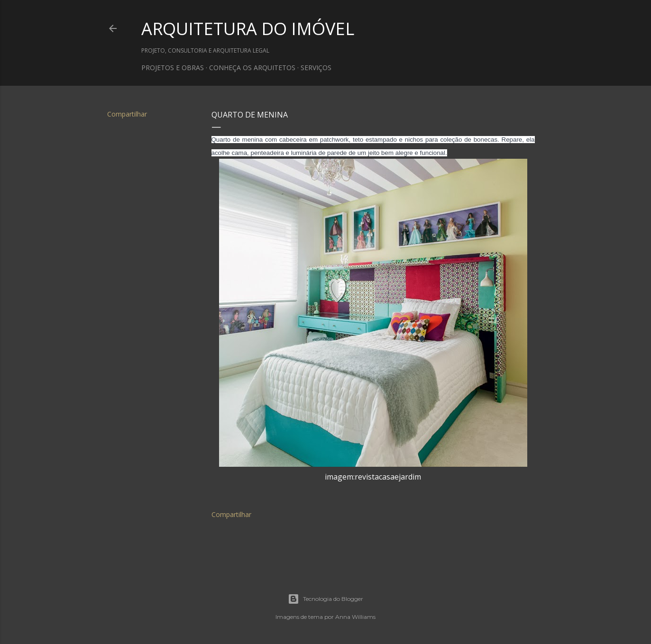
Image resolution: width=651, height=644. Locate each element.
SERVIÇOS (316, 68)
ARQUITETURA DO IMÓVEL (248, 29)
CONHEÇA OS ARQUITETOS (252, 68)
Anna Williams (355, 617)
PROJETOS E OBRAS (173, 68)
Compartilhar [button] (127, 114)
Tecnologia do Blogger (325, 599)
